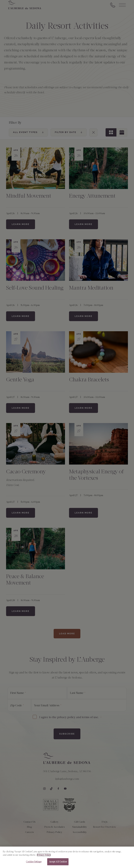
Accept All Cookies (58, 863)
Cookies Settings (34, 863)
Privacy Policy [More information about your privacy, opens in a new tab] (44, 856)
